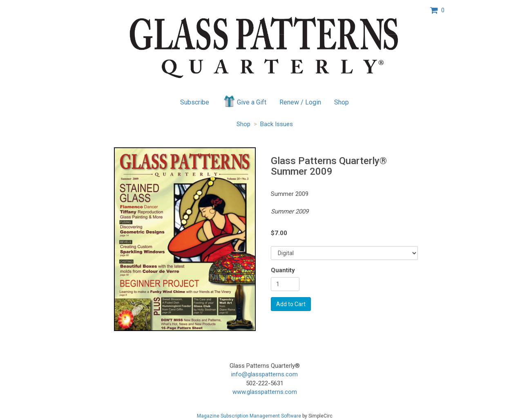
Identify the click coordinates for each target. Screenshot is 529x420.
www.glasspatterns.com (265, 392)
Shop (342, 102)
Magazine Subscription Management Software (249, 416)
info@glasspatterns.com (264, 374)
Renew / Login (300, 102)
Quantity (283, 270)
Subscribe (195, 102)
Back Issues (277, 124)
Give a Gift (244, 101)
